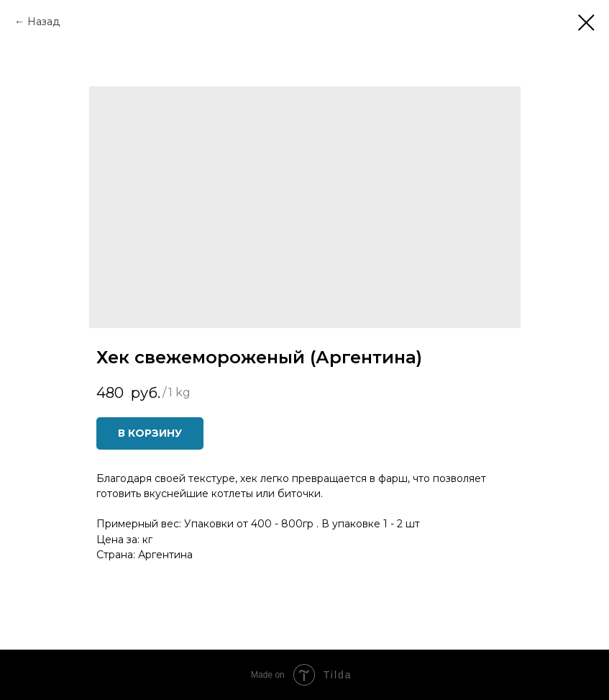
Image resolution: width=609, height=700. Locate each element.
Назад (43, 22)
